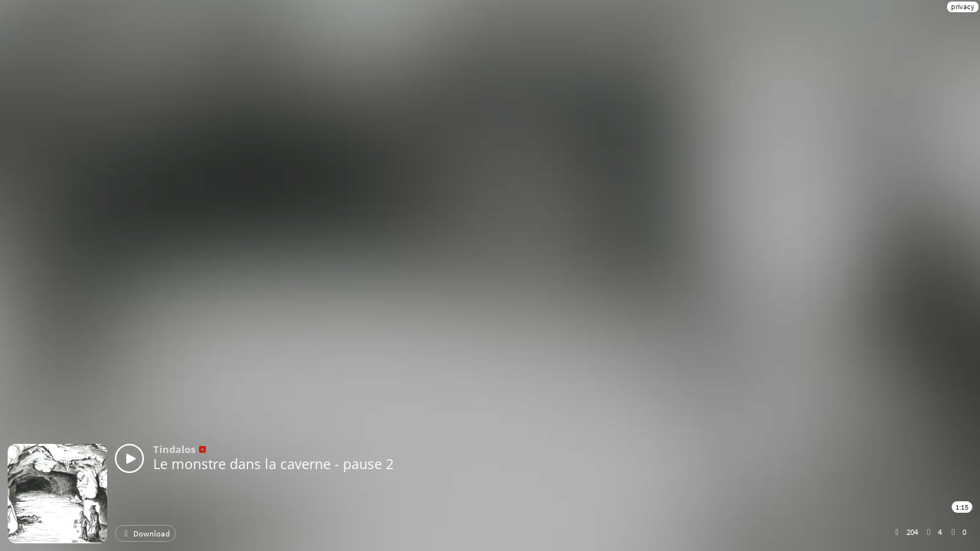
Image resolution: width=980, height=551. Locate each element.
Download (145, 533)
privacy (963, 7)
